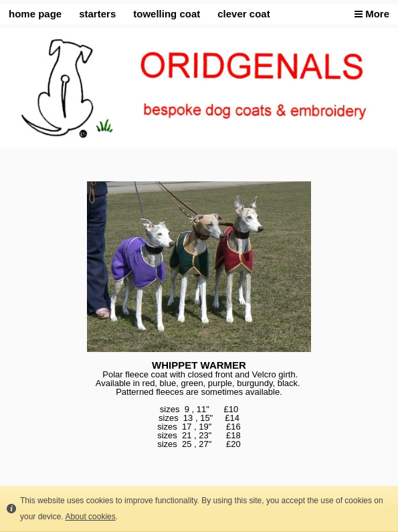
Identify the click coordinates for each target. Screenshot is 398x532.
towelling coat (167, 14)
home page (35, 14)
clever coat (243, 14)
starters (97, 14)
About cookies (90, 517)
